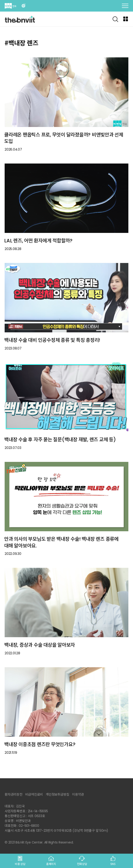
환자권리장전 (14, 794)
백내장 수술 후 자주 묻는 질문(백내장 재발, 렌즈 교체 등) (60, 440)
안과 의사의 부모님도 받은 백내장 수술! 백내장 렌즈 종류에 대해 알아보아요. (61, 542)
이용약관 (78, 794)
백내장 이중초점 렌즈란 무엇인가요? (40, 744)
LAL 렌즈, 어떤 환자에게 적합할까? (38, 241)
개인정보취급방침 (57, 794)
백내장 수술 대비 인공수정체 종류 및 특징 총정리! (52, 340)
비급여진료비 (34, 794)
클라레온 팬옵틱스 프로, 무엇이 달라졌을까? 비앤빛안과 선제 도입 (64, 138)
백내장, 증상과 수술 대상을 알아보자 (40, 645)
